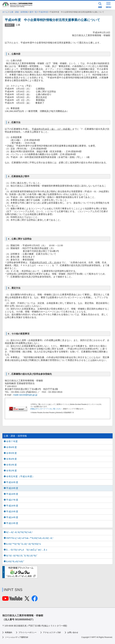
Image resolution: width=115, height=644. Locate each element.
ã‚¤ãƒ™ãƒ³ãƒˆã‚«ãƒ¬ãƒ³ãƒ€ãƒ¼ (24, 544)
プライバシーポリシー (28, 632)
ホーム (5, 12)
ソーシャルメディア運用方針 (17, 637)
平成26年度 (12, 506)
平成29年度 (43, 12)
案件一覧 (33, 12)
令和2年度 (11, 471)
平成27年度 (12, 500)
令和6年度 (11, 447)
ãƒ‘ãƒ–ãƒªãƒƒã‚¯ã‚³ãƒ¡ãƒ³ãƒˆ (22, 556)
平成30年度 (12, 482)
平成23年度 (12, 523)
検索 (100, 5)
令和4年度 (11, 459)
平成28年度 (12, 494)
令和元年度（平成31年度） (20, 476)
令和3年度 (11, 465)
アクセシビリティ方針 (52, 632)
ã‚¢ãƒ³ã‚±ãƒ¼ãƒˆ (15, 561)
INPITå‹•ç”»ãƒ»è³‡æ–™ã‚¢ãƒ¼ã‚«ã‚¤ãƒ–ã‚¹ (30, 538)
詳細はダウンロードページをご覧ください (46, 409)
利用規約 (9, 632)
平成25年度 (12, 511)
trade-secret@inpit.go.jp (25, 395)
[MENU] (108, 5)
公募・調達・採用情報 (19, 12)
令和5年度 (11, 453)
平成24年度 (12, 517)
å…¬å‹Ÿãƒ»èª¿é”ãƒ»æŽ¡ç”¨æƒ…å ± (27, 550)
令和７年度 (12, 441)
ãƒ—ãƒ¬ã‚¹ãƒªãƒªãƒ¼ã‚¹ (19, 532)
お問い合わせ (73, 632)
